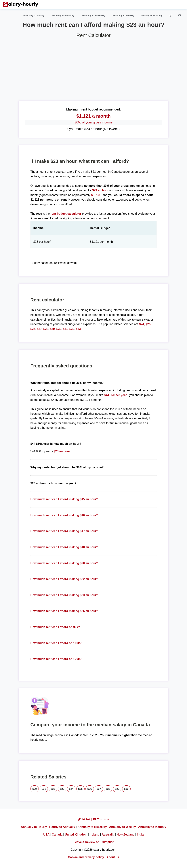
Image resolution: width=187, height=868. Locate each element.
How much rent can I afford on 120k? (56, 659)
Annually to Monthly (63, 15)
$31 (65, 329)
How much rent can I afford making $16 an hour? (64, 515)
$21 (44, 789)
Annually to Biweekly (93, 15)
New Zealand (126, 835)
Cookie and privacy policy (86, 857)
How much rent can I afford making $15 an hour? (64, 499)
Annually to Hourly (34, 15)
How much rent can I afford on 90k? (55, 627)
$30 (59, 329)
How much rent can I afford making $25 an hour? (64, 611)
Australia (108, 835)
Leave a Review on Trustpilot (93, 842)
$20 (35, 789)
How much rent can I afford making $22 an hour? (64, 579)
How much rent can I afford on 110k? (56, 643)
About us (113, 857)
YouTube (101, 819)
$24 (142, 324)
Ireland (95, 835)
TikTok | (85, 819)
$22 (53, 789)
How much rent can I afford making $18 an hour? (64, 547)
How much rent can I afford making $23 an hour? (64, 595)
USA (46, 835)
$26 (33, 329)
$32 (72, 329)
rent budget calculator (66, 214)
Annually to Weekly (123, 15)
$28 (46, 329)
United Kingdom (76, 835)
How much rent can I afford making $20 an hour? (64, 563)
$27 (39, 329)
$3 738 (96, 195)
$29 (52, 329)
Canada (57, 835)
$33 (78, 329)
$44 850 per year (116, 395)
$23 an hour (101, 190)
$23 (62, 789)
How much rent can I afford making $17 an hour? (64, 531)
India (140, 835)
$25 (148, 324)
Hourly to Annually (152, 15)
